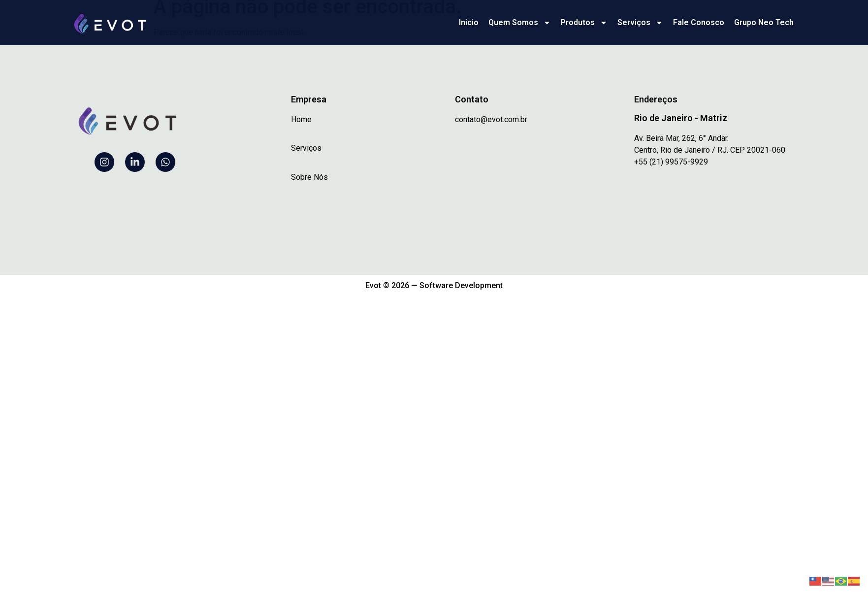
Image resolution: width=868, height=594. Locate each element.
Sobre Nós (309, 177)
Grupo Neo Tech (764, 22)
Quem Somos (520, 23)
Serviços (640, 23)
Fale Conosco (699, 22)
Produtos (584, 23)
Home (301, 119)
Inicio (469, 22)
